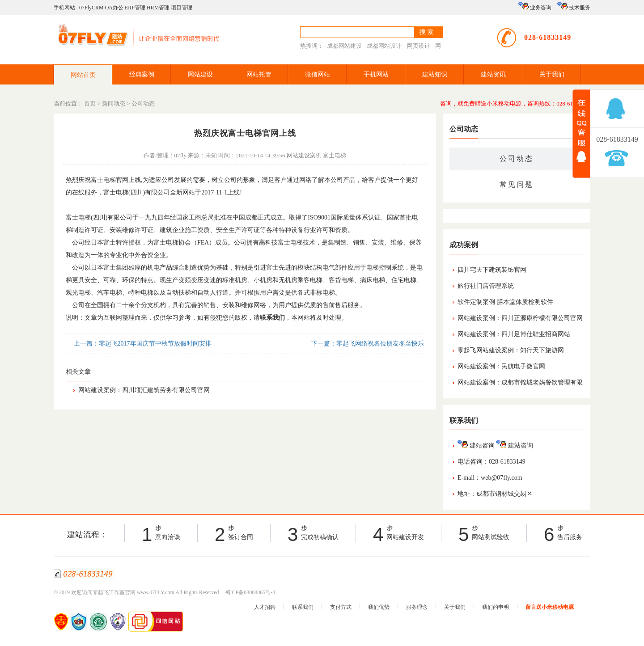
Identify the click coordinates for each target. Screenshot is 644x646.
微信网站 (318, 74)
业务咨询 (535, 6)
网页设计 (419, 46)
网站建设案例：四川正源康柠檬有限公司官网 (520, 318)
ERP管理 (135, 8)
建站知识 (435, 74)
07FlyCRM (91, 8)
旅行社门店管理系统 (486, 286)
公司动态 (143, 103)
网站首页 (83, 75)
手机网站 (64, 8)
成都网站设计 (384, 46)
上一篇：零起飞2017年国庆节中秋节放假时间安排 (142, 344)
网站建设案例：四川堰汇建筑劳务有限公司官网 (144, 390)
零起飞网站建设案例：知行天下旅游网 (511, 350)
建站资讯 (493, 74)
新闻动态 (114, 103)
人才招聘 (265, 607)
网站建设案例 (304, 155)
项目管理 (182, 8)
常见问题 (517, 184)
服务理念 (417, 607)
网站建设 (200, 74)
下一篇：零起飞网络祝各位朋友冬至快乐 (367, 344)
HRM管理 (158, 8)
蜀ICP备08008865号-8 (250, 592)
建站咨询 (476, 445)
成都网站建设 (344, 46)
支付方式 (341, 607)
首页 (90, 103)
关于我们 (552, 74)
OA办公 (114, 8)
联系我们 (303, 607)
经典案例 (142, 74)
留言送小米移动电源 (550, 607)
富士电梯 (335, 155)
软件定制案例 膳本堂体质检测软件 (505, 302)
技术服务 (574, 6)
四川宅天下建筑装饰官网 (492, 270)
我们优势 (379, 607)
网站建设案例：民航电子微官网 (501, 366)
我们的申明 (496, 607)
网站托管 (259, 74)
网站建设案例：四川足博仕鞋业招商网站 (514, 334)
